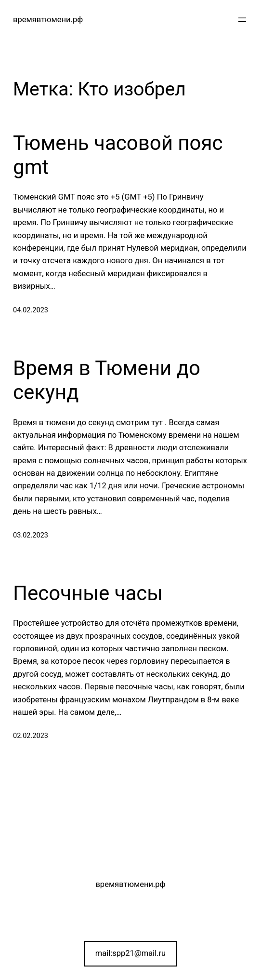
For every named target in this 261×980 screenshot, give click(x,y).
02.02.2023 (31, 736)
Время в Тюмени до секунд (107, 380)
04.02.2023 (31, 310)
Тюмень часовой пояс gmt (118, 155)
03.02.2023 (31, 535)
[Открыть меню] (242, 20)
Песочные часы (88, 593)
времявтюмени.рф (48, 20)
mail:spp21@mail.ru (130, 953)
